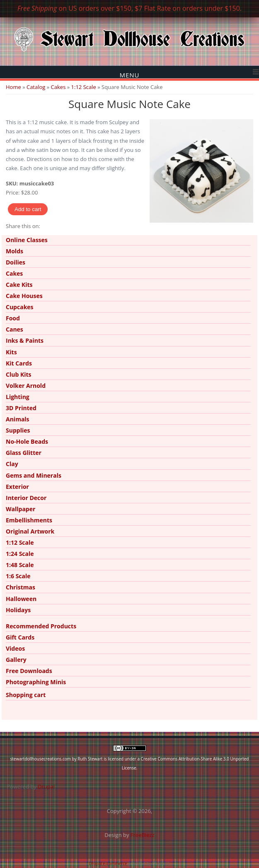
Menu (129, 75)
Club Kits (19, 374)
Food (13, 318)
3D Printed (21, 408)
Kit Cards (19, 363)
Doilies (16, 262)
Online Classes (27, 240)
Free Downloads (29, 671)
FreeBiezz (143, 835)
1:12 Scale (84, 87)
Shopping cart (26, 695)
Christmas (21, 587)
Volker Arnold (26, 386)
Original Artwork (30, 531)
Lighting (18, 397)
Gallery (16, 660)
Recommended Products (41, 626)
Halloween (21, 599)
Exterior (17, 487)
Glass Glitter (24, 453)
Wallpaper (21, 509)
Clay (12, 464)
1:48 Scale (20, 565)
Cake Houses (24, 296)
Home (13, 87)
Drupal (46, 786)
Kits (11, 352)
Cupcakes (20, 307)
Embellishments (29, 520)
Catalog (36, 87)
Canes (15, 329)
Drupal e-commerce (108, 863)
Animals (18, 419)
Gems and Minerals (34, 475)
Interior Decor (26, 498)
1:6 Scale (18, 576)
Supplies (18, 430)
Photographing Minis (36, 682)
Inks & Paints (25, 340)
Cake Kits (19, 285)
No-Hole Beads (27, 441)
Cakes (58, 87)
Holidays (18, 610)
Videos (15, 648)
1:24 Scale (20, 554)
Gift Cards (20, 637)
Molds (15, 251)
